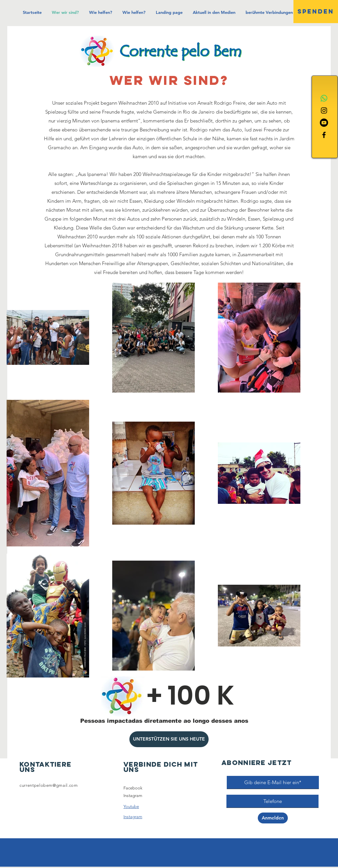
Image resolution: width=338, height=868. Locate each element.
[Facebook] (324, 135)
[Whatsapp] (324, 98)
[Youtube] (324, 123)
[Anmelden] (273, 818)
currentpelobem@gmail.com (49, 785)
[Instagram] (324, 110)
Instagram (133, 796)
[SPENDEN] (316, 12)
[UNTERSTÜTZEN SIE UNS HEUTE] (169, 739)
